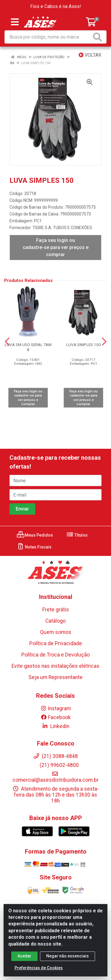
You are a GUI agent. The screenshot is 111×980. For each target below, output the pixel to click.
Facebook (56, 717)
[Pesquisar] (99, 37)
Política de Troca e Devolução (55, 655)
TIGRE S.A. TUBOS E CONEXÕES (62, 228)
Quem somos (56, 632)
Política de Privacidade (56, 643)
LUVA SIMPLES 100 (84, 345)
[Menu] (15, 22)
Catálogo (55, 621)
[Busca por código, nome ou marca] (48, 37)
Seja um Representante (55, 677)
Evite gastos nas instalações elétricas (55, 666)
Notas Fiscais (34, 547)
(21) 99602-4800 (55, 765)
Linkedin (55, 726)
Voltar (90, 55)
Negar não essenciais (67, 956)
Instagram (56, 708)
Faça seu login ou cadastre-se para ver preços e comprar (56, 247)
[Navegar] (7, 342)
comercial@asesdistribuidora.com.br (55, 777)
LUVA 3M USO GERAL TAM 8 (28, 347)
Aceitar (24, 956)
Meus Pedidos (35, 535)
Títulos (77, 535)
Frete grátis (56, 610)
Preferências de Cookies (39, 968)
